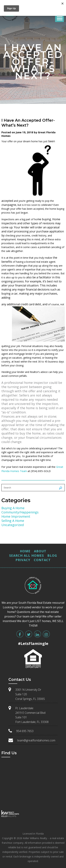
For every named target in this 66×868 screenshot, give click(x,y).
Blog (52, 555)
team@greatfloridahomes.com (36, 740)
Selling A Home (13, 521)
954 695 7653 (25, 731)
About (40, 551)
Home (25, 551)
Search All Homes (26, 555)
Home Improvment (16, 516)
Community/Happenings (20, 512)
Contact (42, 560)
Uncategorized (13, 525)
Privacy (23, 560)
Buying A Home (13, 508)
